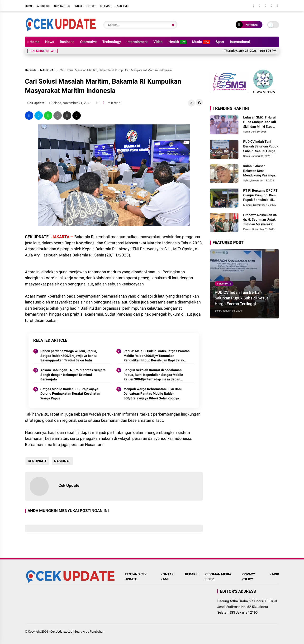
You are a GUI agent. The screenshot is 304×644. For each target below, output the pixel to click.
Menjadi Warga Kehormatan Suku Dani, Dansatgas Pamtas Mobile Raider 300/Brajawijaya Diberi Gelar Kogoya (153, 394)
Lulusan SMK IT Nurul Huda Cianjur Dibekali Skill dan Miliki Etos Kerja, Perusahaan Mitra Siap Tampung (260, 122)
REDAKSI (192, 574)
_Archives (122, 6)
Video (158, 42)
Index (78, 6)
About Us (43, 6)
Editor (91, 6)
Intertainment (137, 42)
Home (29, 6)
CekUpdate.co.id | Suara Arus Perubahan (77, 632)
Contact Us (62, 6)
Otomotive (88, 42)
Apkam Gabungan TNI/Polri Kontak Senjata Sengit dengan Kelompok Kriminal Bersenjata (73, 375)
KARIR (274, 574)
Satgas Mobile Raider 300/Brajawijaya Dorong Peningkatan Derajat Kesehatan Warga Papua (70, 394)
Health (177, 42)
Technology (112, 42)
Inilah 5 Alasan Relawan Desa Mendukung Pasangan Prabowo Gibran (260, 171)
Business (67, 42)
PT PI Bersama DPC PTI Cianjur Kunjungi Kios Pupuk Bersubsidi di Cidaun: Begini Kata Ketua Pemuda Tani (261, 195)
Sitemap (106, 6)
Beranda (31, 70)
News (50, 42)
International (240, 42)
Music (201, 42)
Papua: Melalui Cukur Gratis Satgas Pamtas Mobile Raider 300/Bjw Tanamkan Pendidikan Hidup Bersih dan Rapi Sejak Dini (157, 356)
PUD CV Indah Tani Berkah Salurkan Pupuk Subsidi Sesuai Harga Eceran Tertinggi (261, 147)
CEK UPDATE (37, 461)
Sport (220, 42)
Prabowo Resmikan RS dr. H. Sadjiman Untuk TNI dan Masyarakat (260, 220)
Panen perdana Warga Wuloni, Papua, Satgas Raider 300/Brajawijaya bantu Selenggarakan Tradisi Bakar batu (69, 356)
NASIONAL (48, 70)
